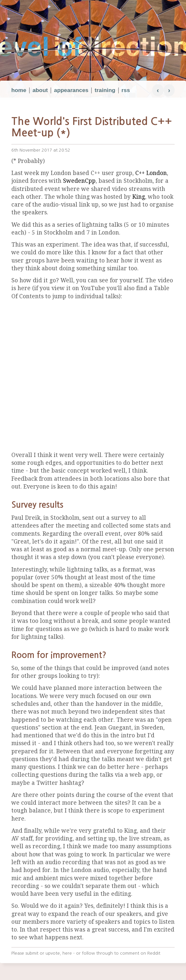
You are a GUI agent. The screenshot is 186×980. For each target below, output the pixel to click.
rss (126, 90)
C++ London (151, 173)
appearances (71, 90)
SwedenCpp (79, 181)
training (105, 90)
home (19, 90)
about (40, 90)
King (139, 197)
